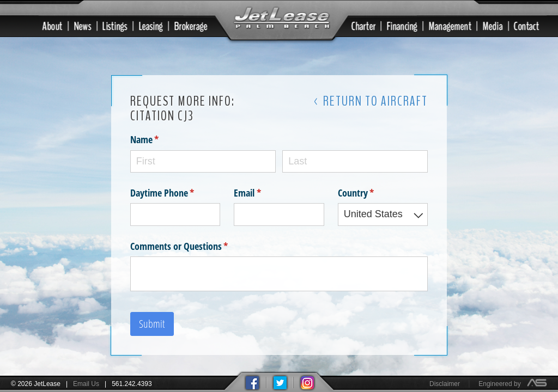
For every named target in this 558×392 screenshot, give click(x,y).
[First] (203, 160)
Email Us (86, 384)
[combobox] (383, 214)
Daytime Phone (175, 192)
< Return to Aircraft (371, 100)
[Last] (355, 160)
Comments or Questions (195, 245)
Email (263, 192)
